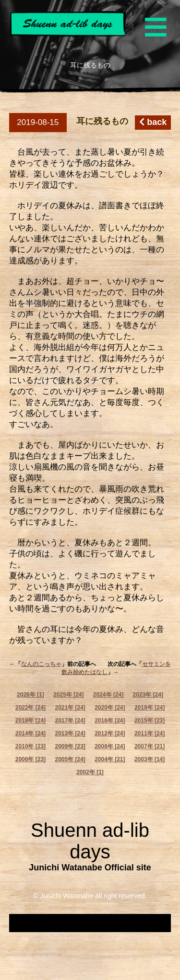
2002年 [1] (90, 772)
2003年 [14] (150, 759)
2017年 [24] (70, 721)
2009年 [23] (70, 746)
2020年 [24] (110, 708)
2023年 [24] (148, 695)
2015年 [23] (150, 721)
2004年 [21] (110, 759)
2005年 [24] (70, 759)
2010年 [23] (30, 746)
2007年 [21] (150, 746)
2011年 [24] (150, 733)
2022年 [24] (30, 708)
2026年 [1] (30, 695)
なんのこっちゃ (41, 664)
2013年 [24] (70, 733)
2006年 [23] (30, 759)
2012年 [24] (110, 733)
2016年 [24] (110, 721)
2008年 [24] (110, 746)
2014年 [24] (30, 733)
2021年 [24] (70, 708)
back (153, 122)
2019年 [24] (150, 708)
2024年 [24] (108, 695)
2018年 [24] (30, 721)
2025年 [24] (68, 695)
